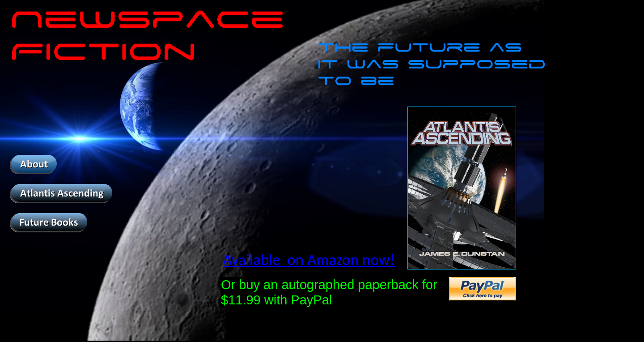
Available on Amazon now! (309, 260)
